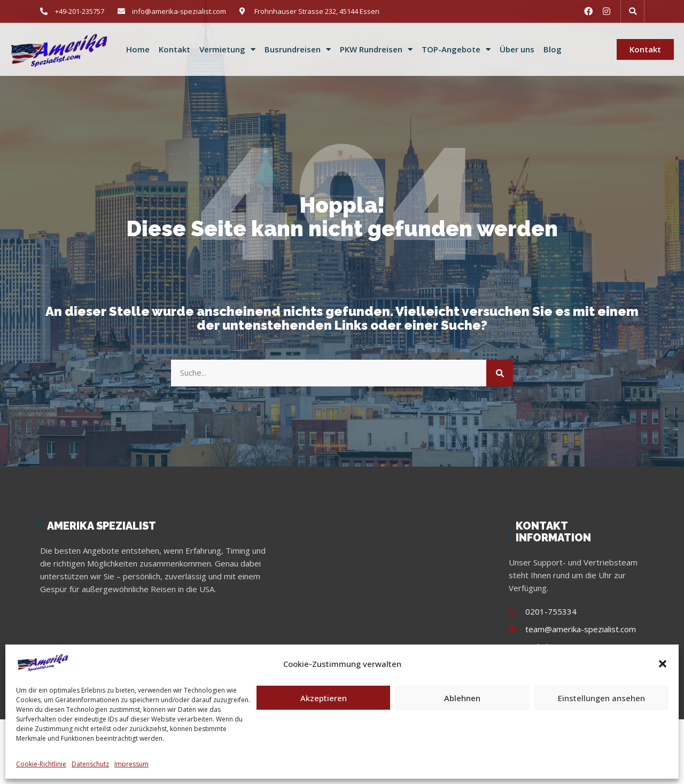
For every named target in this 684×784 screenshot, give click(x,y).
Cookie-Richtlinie (41, 764)
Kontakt (174, 49)
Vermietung (227, 50)
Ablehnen (462, 698)
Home (138, 49)
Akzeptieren (324, 698)
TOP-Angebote (456, 50)
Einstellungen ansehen (601, 698)
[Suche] (500, 373)
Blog (553, 49)
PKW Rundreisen (376, 50)
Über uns (517, 49)
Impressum (131, 764)
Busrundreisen (298, 50)
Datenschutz (90, 764)
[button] (663, 664)
